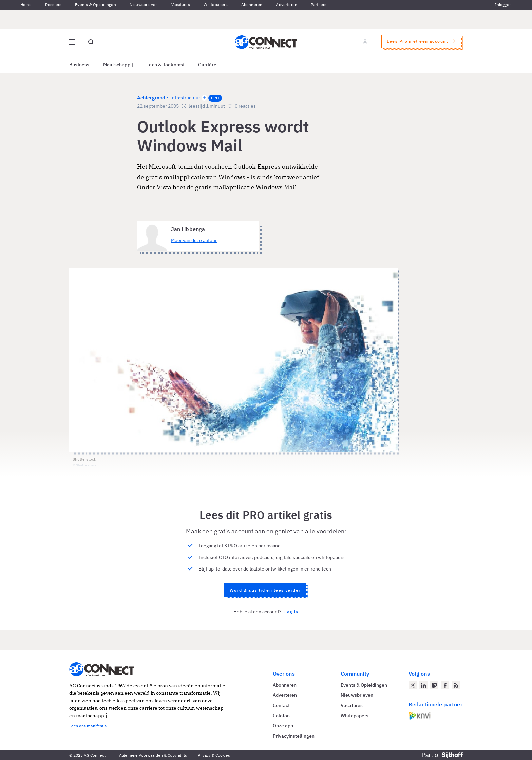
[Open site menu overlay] (72, 42)
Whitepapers (216, 5)
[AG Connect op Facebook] (445, 685)
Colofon (281, 716)
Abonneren (252, 5)
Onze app (283, 726)
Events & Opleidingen (96, 5)
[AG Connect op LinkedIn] (423, 685)
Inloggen (503, 5)
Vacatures (181, 5)
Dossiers (53, 5)
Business (79, 65)
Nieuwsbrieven (144, 5)
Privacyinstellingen (294, 736)
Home (26, 5)
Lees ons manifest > (88, 726)
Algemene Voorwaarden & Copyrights (153, 755)
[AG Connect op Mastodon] (434, 685)
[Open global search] (91, 42)
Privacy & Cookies (214, 755)
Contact (281, 705)
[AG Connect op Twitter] (413, 685)
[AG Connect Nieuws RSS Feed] (456, 685)
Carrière (207, 65)
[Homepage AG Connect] (266, 42)
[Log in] (365, 42)
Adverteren (287, 5)
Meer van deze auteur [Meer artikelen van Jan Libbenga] (194, 240)
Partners (319, 5)
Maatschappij (118, 65)
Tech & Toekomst (166, 65)
